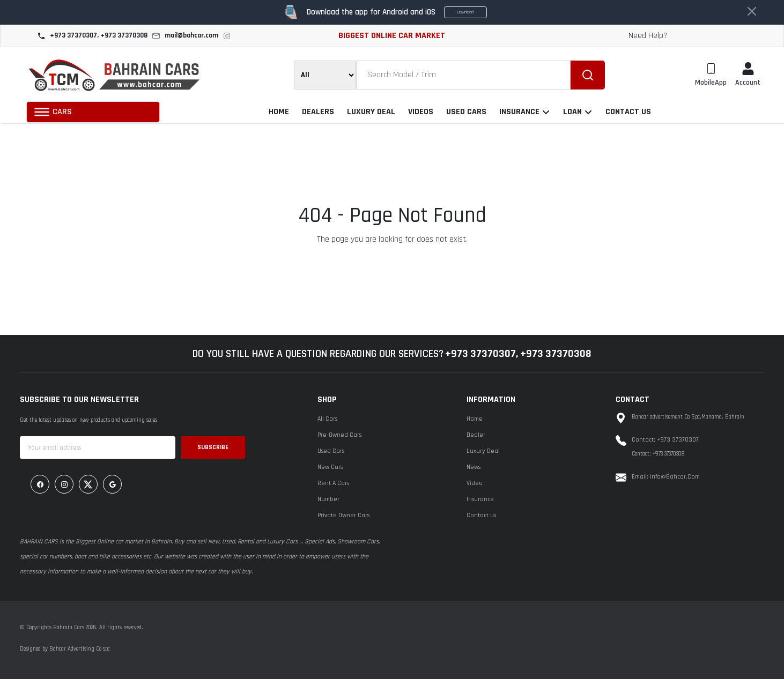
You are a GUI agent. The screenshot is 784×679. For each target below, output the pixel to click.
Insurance (480, 499)
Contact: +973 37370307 (665, 440)
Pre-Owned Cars (339, 435)
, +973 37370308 (554, 354)
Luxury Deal (483, 451)
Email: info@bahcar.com (666, 477)
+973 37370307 (480, 354)
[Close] (752, 11)
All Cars (327, 419)
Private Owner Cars (343, 515)
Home (475, 419)
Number (328, 499)
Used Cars (331, 451)
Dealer (476, 435)
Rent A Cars (333, 483)
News (474, 467)
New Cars (330, 467)
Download (465, 12)
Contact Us (481, 515)
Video (475, 483)
